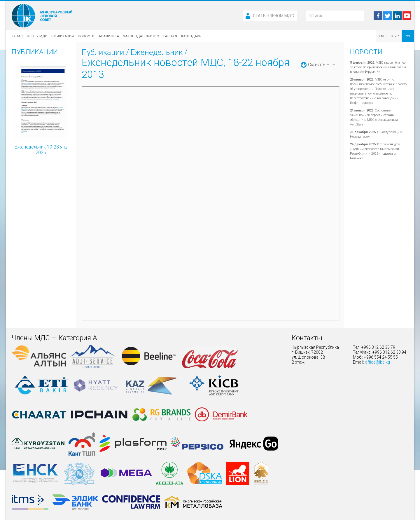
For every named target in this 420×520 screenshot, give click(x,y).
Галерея (170, 36)
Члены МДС (37, 36)
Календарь (191, 36)
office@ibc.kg (377, 362)
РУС (408, 36)
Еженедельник (157, 52)
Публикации (63, 36)
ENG (382, 36)
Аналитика (109, 36)
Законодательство (141, 36)
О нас (17, 36)
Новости (86, 36)
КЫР (395, 36)
